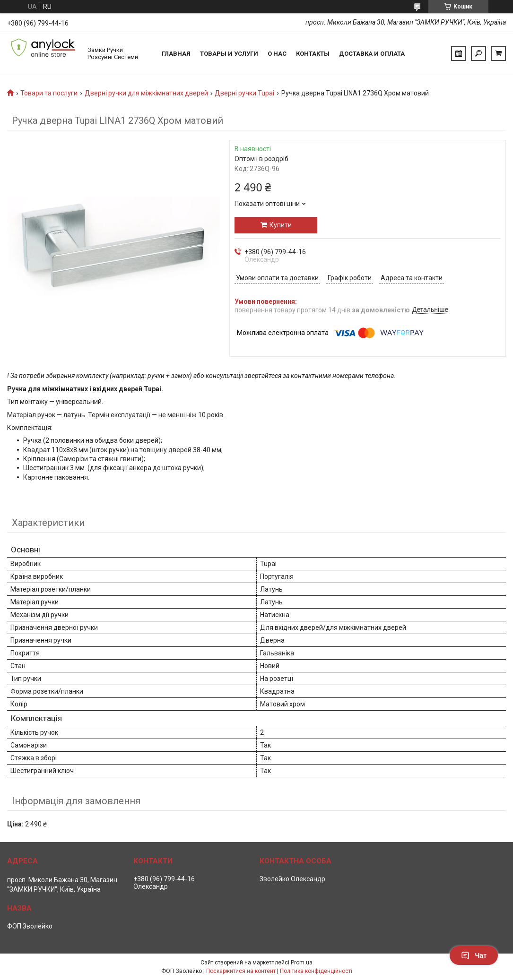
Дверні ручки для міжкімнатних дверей (146, 93)
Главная (176, 54)
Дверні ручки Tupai (244, 93)
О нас (277, 54)
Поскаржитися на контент (241, 971)
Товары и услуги (229, 54)
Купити (281, 225)
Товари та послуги (49, 93)
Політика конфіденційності (316, 971)
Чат (474, 955)
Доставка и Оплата (372, 54)
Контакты (313, 54)
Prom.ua (302, 963)
